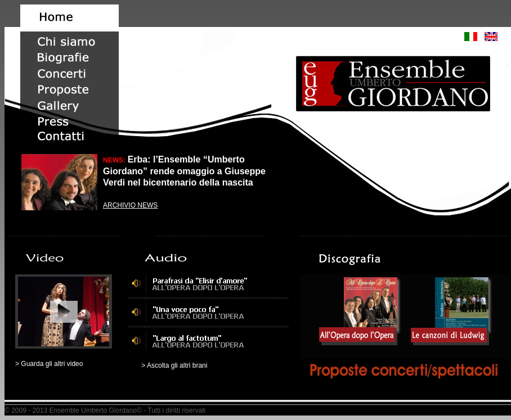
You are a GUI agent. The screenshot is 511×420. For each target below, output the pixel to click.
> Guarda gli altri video (49, 364)
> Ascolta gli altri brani (174, 365)
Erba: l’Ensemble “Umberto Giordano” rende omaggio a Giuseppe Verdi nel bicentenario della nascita (184, 171)
